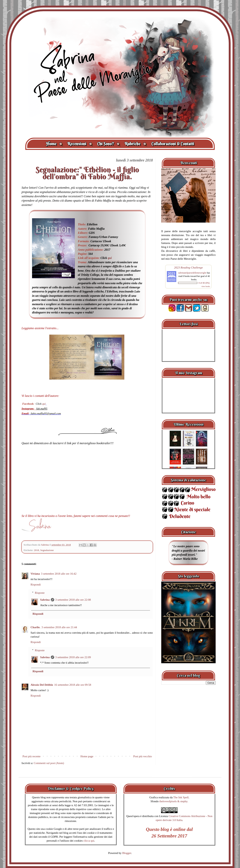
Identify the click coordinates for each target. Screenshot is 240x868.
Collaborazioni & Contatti (173, 144)
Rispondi (36, 585)
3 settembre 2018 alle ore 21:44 (59, 627)
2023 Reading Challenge (188, 267)
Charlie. (35, 627)
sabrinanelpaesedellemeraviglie (192, 273)
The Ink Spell (181, 797)
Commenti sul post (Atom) (49, 763)
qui (110, 258)
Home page (87, 756)
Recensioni (80, 144)
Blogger (127, 853)
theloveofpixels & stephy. (174, 801)
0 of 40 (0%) (204, 283)
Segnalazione (47, 550)
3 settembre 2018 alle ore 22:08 (73, 600)
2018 (36, 550)
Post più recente (31, 756)
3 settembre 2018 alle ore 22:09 (73, 657)
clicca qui (89, 841)
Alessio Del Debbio (42, 685)
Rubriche (136, 144)
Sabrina (45, 600)
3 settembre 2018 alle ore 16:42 (59, 574)
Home (54, 144)
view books (206, 286)
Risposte (40, 593)
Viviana (35, 574)
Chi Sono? (109, 144)
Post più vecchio (143, 756)
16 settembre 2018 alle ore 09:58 (73, 685)
